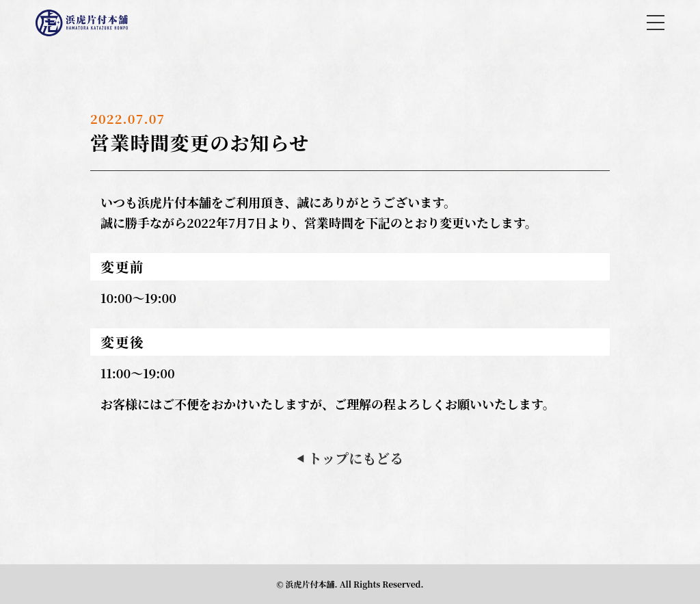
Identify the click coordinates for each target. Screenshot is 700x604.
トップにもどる (350, 458)
